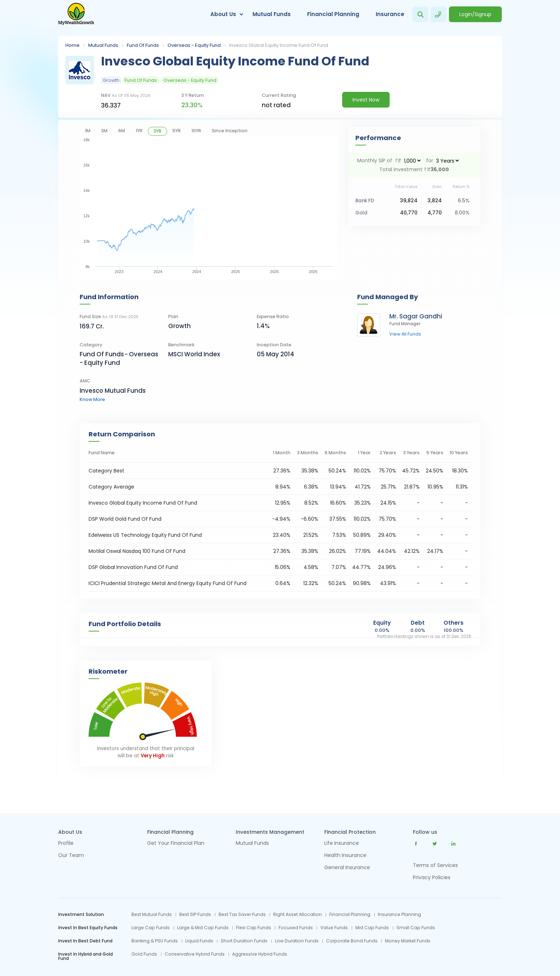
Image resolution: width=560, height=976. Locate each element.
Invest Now (366, 100)
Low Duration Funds (297, 941)
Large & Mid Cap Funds (203, 928)
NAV (126, 95)
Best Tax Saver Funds (242, 915)
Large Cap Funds (151, 928)
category (91, 345)
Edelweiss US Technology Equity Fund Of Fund (145, 535)
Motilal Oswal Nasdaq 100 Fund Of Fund (137, 551)
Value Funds (334, 928)
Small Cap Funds (416, 928)
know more (92, 399)
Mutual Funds (272, 14)
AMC (85, 381)
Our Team (71, 856)
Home (72, 45)
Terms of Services (435, 865)
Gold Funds (144, 954)
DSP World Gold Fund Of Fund (125, 519)
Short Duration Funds (244, 941)
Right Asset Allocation (297, 915)
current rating (279, 95)
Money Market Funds (408, 941)
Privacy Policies (432, 877)
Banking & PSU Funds (155, 941)
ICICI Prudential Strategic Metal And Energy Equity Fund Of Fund (167, 583)
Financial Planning (333, 14)
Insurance (390, 14)
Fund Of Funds (143, 45)
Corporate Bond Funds (352, 941)
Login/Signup (475, 14)
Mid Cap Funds (372, 928)
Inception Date (274, 345)
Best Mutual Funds (152, 915)
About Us (223, 14)
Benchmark (181, 345)
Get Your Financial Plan (176, 844)
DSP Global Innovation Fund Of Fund (133, 567)
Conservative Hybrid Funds (195, 954)
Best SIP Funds (195, 915)
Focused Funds (296, 928)
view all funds (405, 334)
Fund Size (109, 316)
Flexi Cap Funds (254, 928)
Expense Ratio (273, 316)
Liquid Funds (199, 941)
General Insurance (347, 868)
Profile (66, 844)
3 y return (193, 95)
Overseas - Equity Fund (194, 45)
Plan (173, 316)
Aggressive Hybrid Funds (260, 954)
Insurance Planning (399, 915)
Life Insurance (342, 844)
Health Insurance (345, 856)
